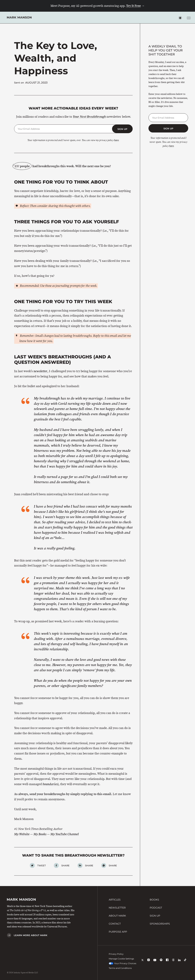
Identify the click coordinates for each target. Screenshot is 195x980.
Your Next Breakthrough (89, 117)
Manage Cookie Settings (121, 959)
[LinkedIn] (179, 962)
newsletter (40, 371)
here (116, 140)
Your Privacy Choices (123, 963)
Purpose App (118, 932)
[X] (142, 962)
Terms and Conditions (120, 968)
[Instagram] (149, 962)
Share (65, 865)
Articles (115, 900)
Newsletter (117, 908)
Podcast (156, 908)
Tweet (42, 865)
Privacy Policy (116, 954)
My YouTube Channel (64, 834)
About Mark (117, 916)
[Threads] (173, 962)
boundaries (50, 784)
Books (154, 900)
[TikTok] (185, 962)
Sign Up (155, 916)
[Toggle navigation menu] (189, 18)
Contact (115, 924)
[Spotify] (161, 962)
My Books (40, 834)
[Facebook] (167, 962)
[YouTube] (155, 962)
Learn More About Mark (30, 935)
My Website (22, 834)
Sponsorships (160, 924)
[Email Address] (63, 129)
